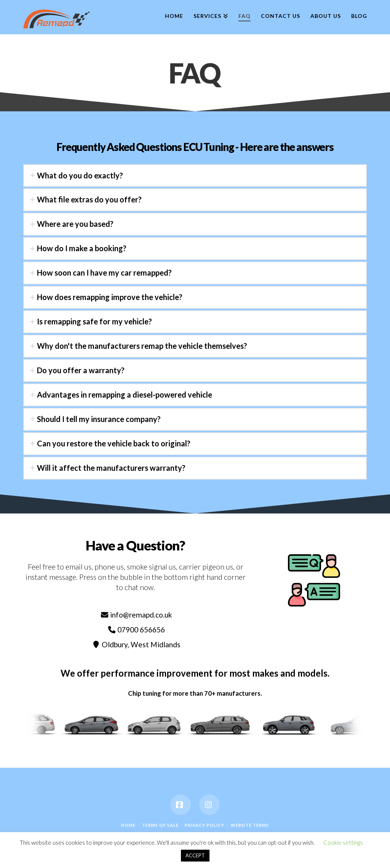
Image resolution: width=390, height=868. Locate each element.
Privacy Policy (205, 825)
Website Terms (250, 825)
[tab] (195, 176)
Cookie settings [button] (343, 842)
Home (128, 825)
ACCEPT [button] (195, 855)
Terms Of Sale (160, 825)
